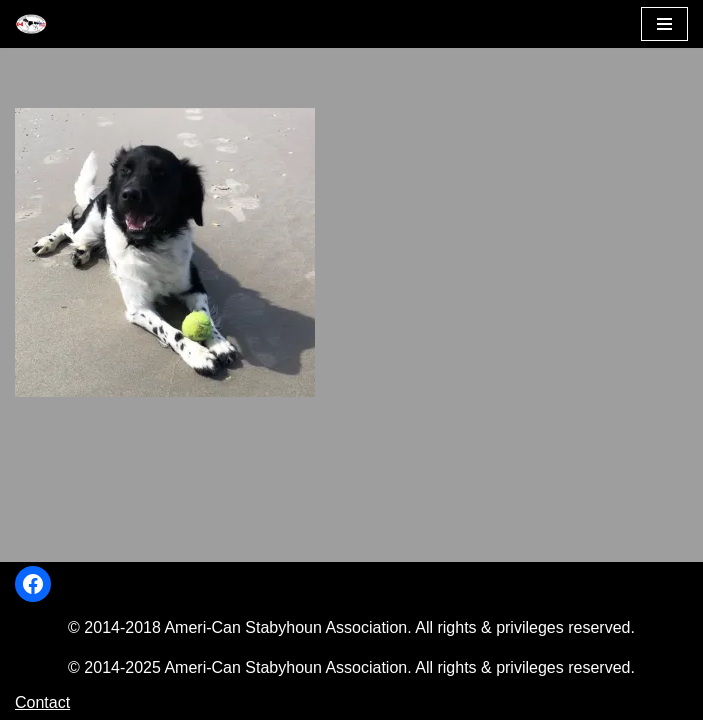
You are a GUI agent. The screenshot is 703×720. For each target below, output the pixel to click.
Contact (42, 702)
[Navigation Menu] (664, 24)
